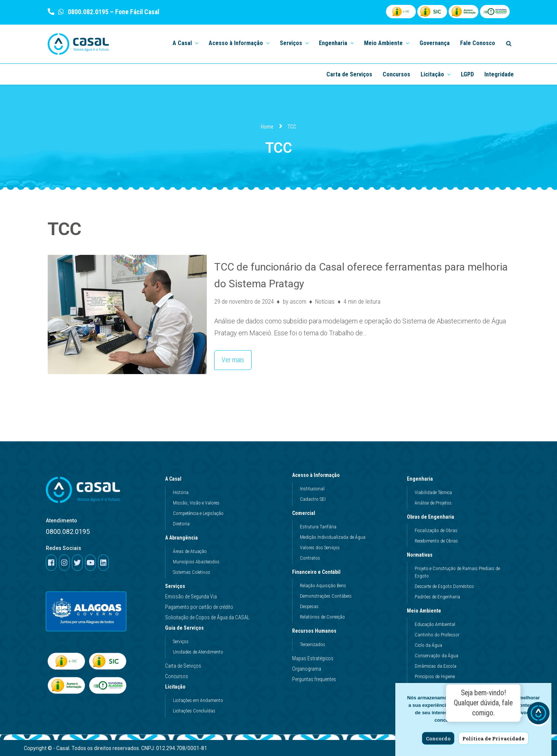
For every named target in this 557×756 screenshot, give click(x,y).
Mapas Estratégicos (313, 658)
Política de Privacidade (493, 738)
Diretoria (181, 524)
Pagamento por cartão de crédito (199, 607)
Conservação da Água (436, 656)
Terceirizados (313, 644)
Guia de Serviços (186, 628)
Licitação (177, 687)
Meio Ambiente (426, 611)
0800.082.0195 (87, 12)
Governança (435, 43)
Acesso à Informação (318, 475)
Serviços (175, 586)
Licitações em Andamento (198, 700)
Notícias (325, 302)
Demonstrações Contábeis (326, 596)
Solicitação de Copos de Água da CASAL (207, 617)
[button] (196, 43)
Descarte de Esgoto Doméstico (444, 586)
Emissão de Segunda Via (191, 597)
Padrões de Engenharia (437, 597)
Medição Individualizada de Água (333, 537)
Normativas (422, 555)
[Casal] (78, 44)
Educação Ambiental (435, 624)
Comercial (306, 513)
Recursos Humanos (316, 631)
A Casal (175, 479)
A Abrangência (183, 538)
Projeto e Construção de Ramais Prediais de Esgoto (457, 572)
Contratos (310, 558)
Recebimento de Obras (436, 541)
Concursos (396, 74)
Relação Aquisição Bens (323, 586)
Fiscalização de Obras (436, 530)
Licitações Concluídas (194, 711)
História (181, 492)
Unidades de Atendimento (198, 652)
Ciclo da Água (428, 645)
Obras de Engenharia (432, 517)
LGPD (467, 74)
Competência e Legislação (198, 513)
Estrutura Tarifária (318, 527)
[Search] (509, 43)
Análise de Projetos (433, 503)
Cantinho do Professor (437, 635)
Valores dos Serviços (320, 548)
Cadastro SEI (313, 499)
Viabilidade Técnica (433, 492)
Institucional (312, 489)
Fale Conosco (478, 43)
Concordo (438, 738)
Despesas (309, 606)
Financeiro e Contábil (318, 572)
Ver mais (229, 357)
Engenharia (422, 479)
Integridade (499, 74)
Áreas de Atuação (190, 551)
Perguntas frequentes (314, 679)
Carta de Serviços (349, 74)
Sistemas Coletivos (192, 572)
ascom (298, 302)
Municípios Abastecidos (196, 562)
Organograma (307, 669)
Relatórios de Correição (322, 617)
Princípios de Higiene (435, 676)
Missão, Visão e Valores (196, 503)
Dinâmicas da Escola (436, 666)
